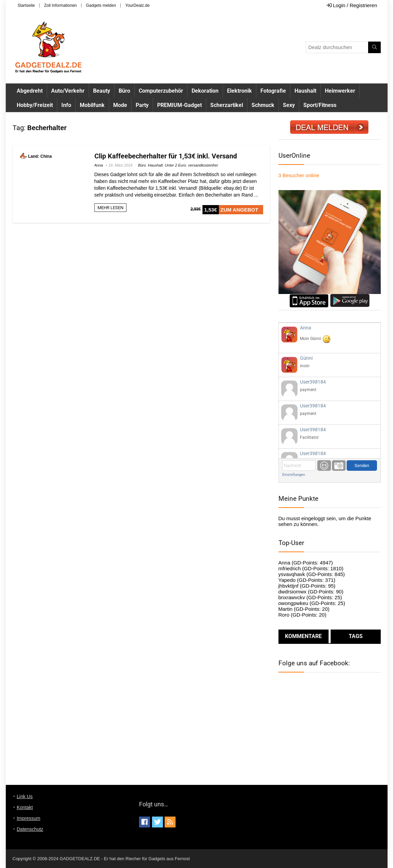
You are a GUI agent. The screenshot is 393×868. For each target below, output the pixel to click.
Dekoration (205, 91)
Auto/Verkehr (68, 91)
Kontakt (25, 807)
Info (66, 105)
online (299, 175)
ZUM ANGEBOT (239, 210)
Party (142, 105)
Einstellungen (294, 475)
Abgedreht (30, 91)
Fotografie (273, 91)
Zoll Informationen (60, 5)
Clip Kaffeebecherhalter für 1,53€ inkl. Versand (166, 156)
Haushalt (305, 91)
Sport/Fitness (320, 105)
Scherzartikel (227, 105)
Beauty (102, 91)
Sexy (289, 105)
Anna (99, 165)
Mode (120, 105)
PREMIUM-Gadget (179, 105)
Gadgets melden (101, 5)
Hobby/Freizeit (35, 105)
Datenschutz (30, 829)
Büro (124, 91)
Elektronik (239, 91)
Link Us (25, 796)
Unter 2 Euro (176, 165)
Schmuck (263, 105)
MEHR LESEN (110, 208)
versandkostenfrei (203, 165)
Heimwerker (340, 91)
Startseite (26, 5)
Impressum (28, 818)
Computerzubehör (161, 91)
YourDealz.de (137, 5)
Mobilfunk (92, 105)
